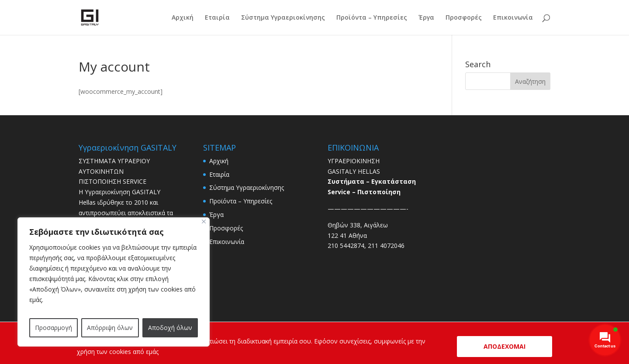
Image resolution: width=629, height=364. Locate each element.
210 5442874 (346, 246)
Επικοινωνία (513, 18)
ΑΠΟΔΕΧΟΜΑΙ (505, 346)
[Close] (204, 221)
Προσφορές (464, 18)
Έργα (426, 18)
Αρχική (183, 18)
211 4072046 (386, 246)
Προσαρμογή (54, 328)
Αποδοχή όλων (170, 328)
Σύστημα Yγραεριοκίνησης (283, 18)
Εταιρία (217, 18)
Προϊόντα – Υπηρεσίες (372, 18)
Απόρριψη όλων (110, 328)
